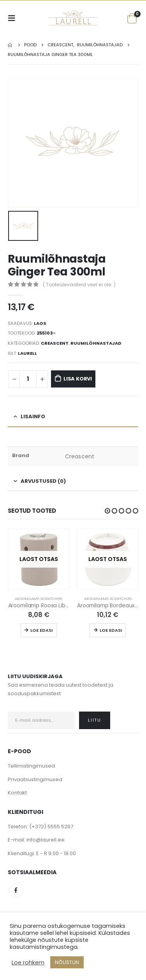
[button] (107, 511)
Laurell (27, 353)
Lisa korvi (78, 379)
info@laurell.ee (46, 840)
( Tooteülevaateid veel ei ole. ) (79, 285)
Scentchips (51, 599)
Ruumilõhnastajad (96, 343)
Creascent (55, 343)
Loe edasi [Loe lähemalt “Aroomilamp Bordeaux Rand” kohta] (111, 630)
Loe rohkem (28, 962)
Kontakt (17, 793)
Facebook (16, 890)
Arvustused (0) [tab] (43, 481)
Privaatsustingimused (35, 779)
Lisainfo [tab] (33, 416)
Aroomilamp (27, 599)
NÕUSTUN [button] (67, 962)
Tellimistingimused (31, 766)
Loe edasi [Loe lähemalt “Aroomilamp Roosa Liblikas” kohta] (41, 630)
